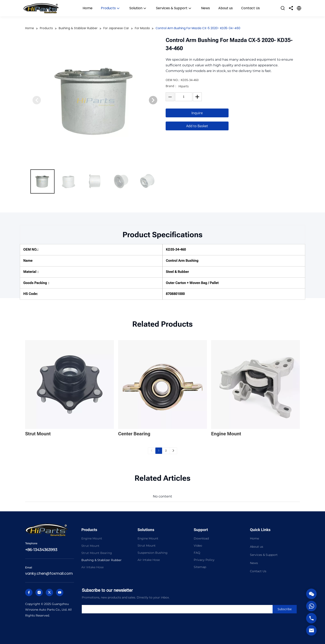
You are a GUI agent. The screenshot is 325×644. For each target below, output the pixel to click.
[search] (179, 609)
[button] (153, 100)
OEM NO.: (173, 80)
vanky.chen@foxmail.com (49, 573)
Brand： (171, 86)
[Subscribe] (285, 609)
